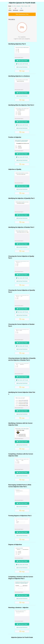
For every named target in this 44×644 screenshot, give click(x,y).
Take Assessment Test (22, 14)
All (12, 6)
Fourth (26, 6)
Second (19, 6)
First (15, 6)
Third (22, 6)
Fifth (29, 6)
